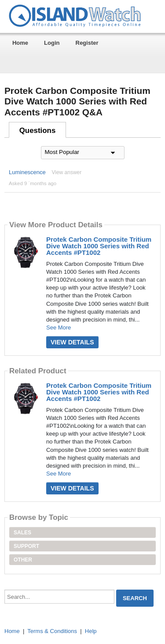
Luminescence (27, 172)
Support (26, 546)
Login (52, 43)
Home (20, 43)
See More (59, 327)
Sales (22, 533)
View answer (66, 172)
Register (87, 43)
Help (91, 631)
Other (23, 560)
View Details (72, 342)
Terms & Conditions (52, 631)
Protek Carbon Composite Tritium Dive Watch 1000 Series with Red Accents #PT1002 (99, 246)
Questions (38, 131)
